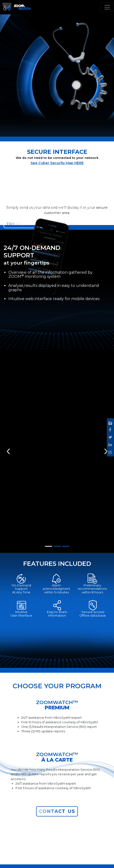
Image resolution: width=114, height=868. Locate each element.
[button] (9, 451)
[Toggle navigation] (107, 7)
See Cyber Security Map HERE (57, 163)
